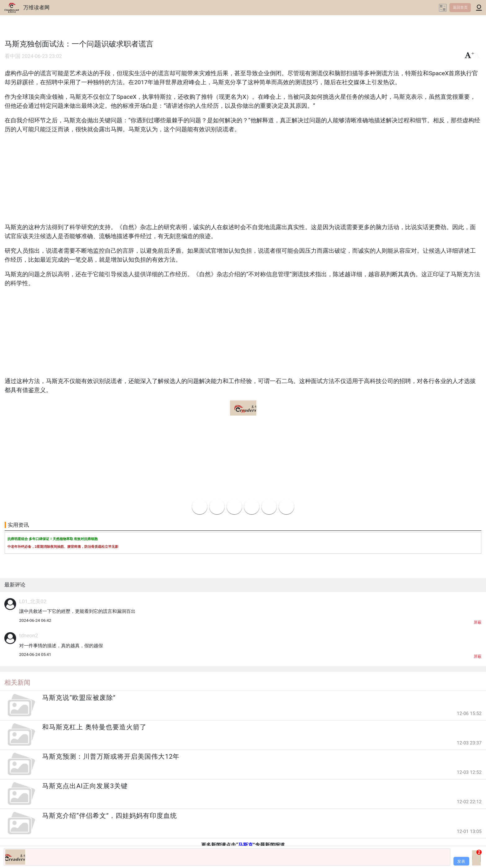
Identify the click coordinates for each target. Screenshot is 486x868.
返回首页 (460, 7)
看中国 (13, 56)
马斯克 (245, 845)
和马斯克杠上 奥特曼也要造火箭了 (94, 727)
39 (243, 411)
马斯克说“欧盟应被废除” (79, 698)
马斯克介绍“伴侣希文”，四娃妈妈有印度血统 (110, 816)
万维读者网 (36, 7)
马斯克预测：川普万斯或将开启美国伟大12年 (111, 757)
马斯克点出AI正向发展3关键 (85, 786)
